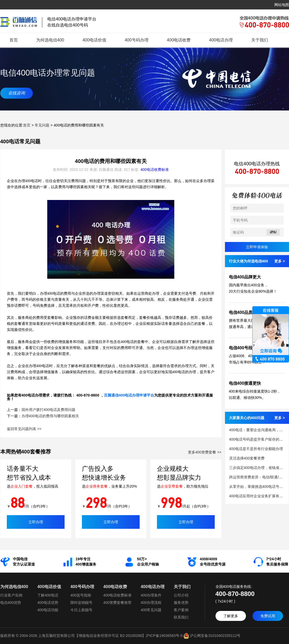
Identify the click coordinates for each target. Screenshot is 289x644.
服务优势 (181, 603)
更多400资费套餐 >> (205, 452)
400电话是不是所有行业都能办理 (256, 449)
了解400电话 (48, 595)
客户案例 (181, 610)
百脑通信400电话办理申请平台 (129, 395)
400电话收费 (179, 40)
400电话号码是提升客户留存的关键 (258, 439)
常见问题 (42, 125)
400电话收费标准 (154, 170)
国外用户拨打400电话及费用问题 (48, 410)
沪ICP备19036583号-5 (164, 636)
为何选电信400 (50, 40)
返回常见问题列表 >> (24, 429)
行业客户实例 (11, 595)
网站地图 (282, 5)
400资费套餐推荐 (117, 603)
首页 (14, 40)
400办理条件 (151, 595)
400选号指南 (81, 595)
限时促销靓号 (81, 603)
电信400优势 (11, 603)
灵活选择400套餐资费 (247, 458)
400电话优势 (48, 603)
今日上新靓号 (81, 610)
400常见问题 (151, 610)
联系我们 (181, 617)
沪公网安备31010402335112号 (211, 636)
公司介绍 (181, 595)
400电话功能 (48, 610)
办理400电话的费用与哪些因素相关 (50, 416)
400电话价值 (94, 40)
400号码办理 (137, 40)
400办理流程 (151, 603)
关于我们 (260, 40)
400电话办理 (221, 40)
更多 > (280, 261)
